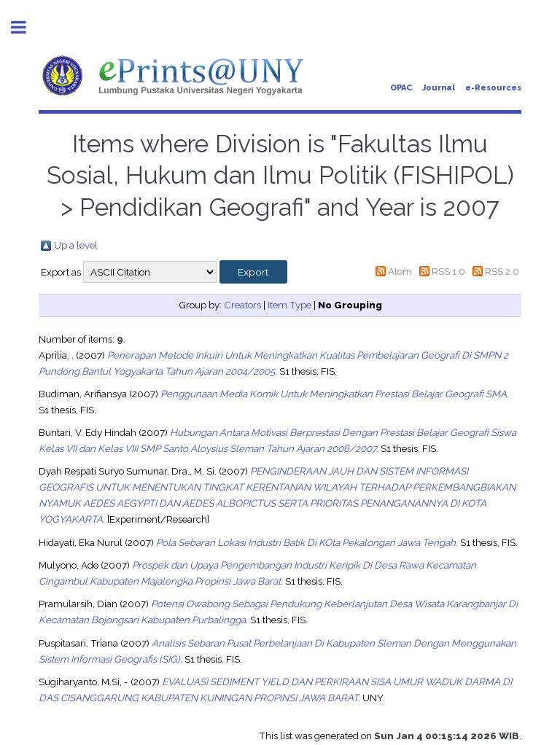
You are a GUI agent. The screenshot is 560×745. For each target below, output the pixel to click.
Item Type (289, 305)
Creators (242, 305)
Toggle (26, 27)
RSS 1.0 (448, 271)
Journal (439, 88)
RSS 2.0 (502, 271)
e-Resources (493, 88)
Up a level (76, 245)
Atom (400, 271)
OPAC (401, 88)
